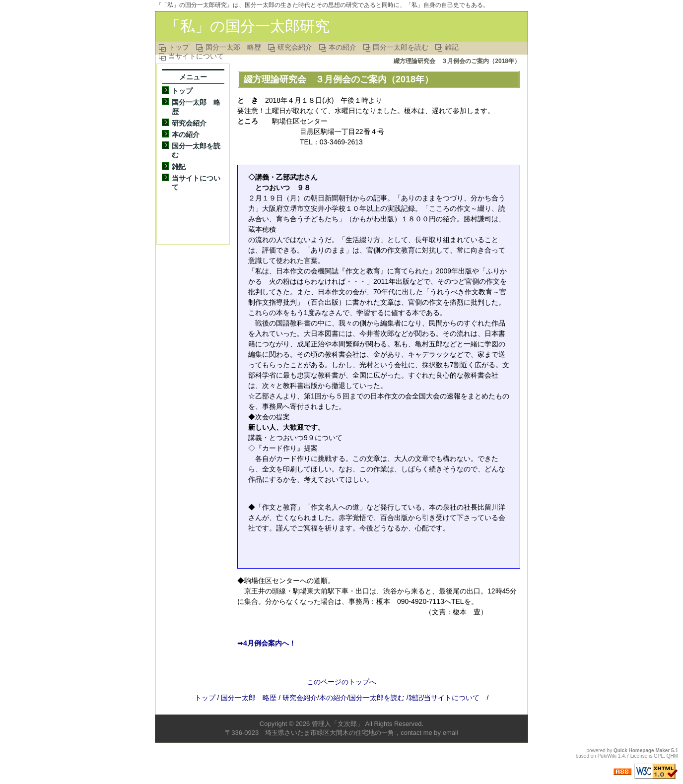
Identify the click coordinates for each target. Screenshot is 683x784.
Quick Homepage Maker (642, 751)
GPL (659, 756)
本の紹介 (342, 47)
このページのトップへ (341, 682)
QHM (672, 756)
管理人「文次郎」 (338, 724)
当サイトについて (196, 56)
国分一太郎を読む (401, 47)
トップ (179, 47)
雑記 (452, 47)
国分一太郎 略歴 (233, 47)
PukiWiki (607, 756)
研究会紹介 (295, 47)
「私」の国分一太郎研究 (247, 26)
